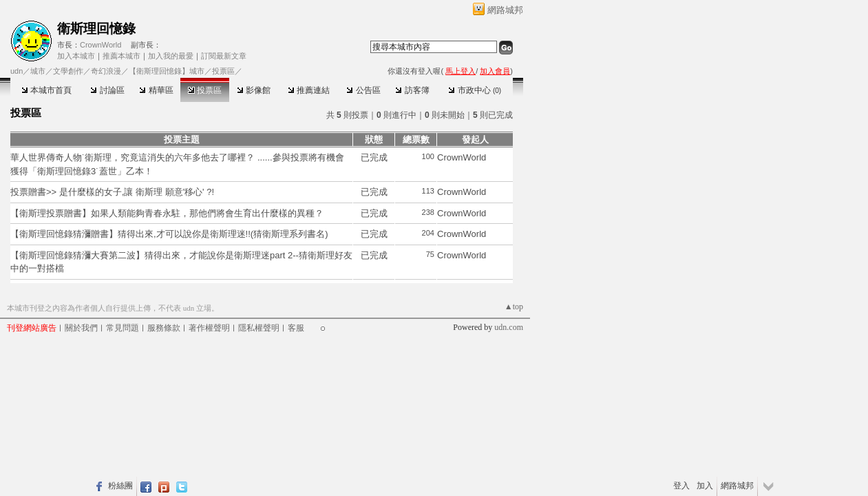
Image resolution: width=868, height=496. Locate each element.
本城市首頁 (46, 90)
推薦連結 (309, 90)
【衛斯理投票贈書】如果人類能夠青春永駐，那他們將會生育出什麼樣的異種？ (167, 213)
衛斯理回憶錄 (96, 29)
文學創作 (68, 71)
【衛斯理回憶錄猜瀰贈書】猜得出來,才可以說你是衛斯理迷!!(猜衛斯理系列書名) (169, 234)
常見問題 (123, 328)
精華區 (156, 90)
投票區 (205, 90)
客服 (296, 328)
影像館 (254, 90)
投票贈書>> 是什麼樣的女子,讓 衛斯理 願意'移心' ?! (112, 192)
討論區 (107, 90)
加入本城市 (76, 56)
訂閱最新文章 (224, 56)
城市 (38, 71)
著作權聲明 (209, 328)
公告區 (363, 90)
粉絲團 (120, 486)
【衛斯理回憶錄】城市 (167, 71)
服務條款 (164, 328)
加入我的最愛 (171, 56)
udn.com (509, 327)
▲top (514, 307)
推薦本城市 (121, 56)
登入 (681, 486)
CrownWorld (100, 45)
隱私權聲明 (259, 328)
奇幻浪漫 (106, 71)
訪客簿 (412, 90)
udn (17, 71)
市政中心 (475, 90)
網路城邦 (505, 10)
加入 (705, 486)
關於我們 (81, 328)
